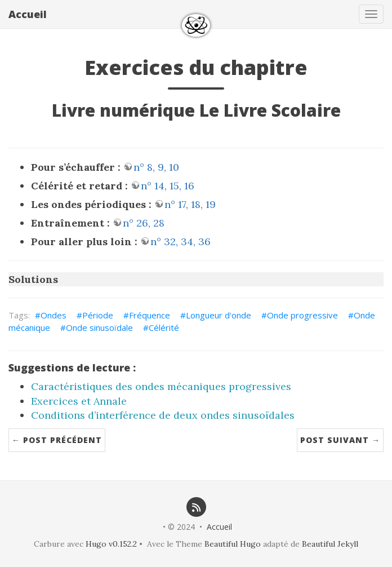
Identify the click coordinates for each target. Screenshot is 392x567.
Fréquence (150, 315)
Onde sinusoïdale (99, 327)
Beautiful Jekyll (330, 544)
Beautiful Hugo (233, 544)
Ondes (54, 315)
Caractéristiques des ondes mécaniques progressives (161, 386)
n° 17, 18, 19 (190, 204)
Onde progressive (302, 315)
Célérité (164, 327)
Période (98, 315)
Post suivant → (340, 440)
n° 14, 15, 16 (168, 186)
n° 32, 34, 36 (181, 242)
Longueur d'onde (219, 315)
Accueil (28, 14)
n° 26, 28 (144, 223)
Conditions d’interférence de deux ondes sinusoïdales (163, 415)
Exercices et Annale (79, 401)
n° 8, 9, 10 (156, 167)
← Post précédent (57, 440)
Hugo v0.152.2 (111, 544)
